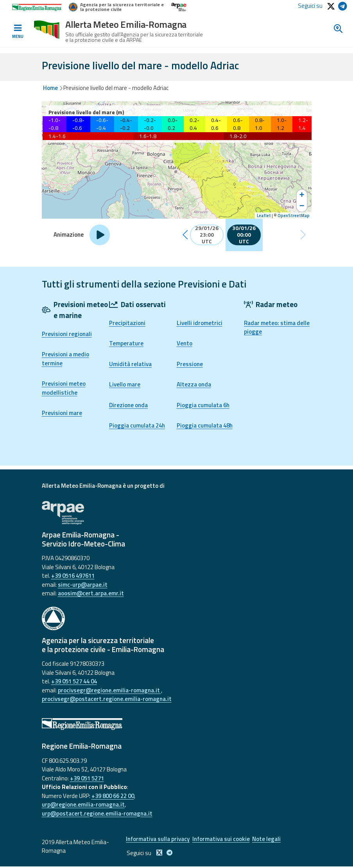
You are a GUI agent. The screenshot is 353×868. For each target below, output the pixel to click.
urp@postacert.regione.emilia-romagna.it (97, 813)
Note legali (272, 840)
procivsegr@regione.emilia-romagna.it (109, 690)
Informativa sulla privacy (157, 840)
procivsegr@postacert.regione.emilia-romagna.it (107, 699)
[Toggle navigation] (18, 32)
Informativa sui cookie (223, 840)
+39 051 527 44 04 (74, 681)
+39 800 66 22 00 (113, 796)
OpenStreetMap (294, 216)
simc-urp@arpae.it (83, 585)
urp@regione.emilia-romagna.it (83, 804)
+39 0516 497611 (73, 576)
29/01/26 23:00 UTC (207, 235)
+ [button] (302, 195)
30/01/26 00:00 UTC (244, 235)
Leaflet (264, 216)
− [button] (302, 207)
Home (50, 88)
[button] (185, 235)
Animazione (69, 235)
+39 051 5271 (87, 778)
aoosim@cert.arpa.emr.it (91, 593)
